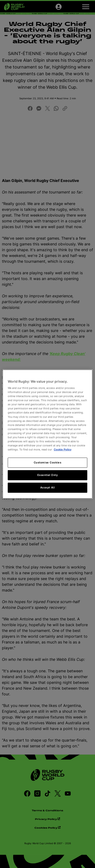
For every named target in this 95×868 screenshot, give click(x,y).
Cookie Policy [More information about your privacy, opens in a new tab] (63, 450)
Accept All (48, 487)
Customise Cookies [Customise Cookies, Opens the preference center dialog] (48, 462)
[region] (47, 434)
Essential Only (48, 475)
